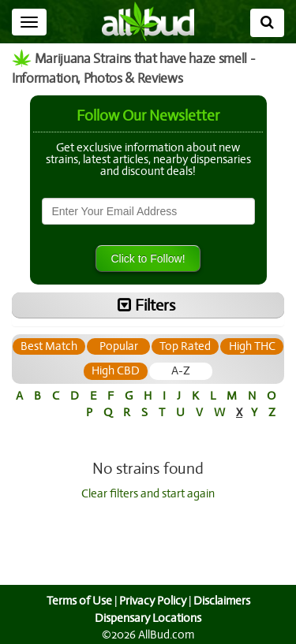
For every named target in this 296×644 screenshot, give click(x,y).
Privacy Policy (152, 601)
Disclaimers (223, 601)
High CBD (148, 370)
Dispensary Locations (148, 618)
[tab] (81, 346)
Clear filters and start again (148, 493)
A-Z (214, 370)
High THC (82, 370)
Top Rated (217, 346)
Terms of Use (77, 601)
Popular (151, 346)
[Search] (267, 23)
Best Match (81, 346)
